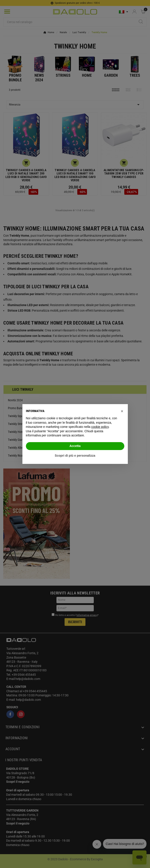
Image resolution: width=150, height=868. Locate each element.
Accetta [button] (75, 446)
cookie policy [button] (100, 427)
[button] (122, 411)
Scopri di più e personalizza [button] (75, 456)
